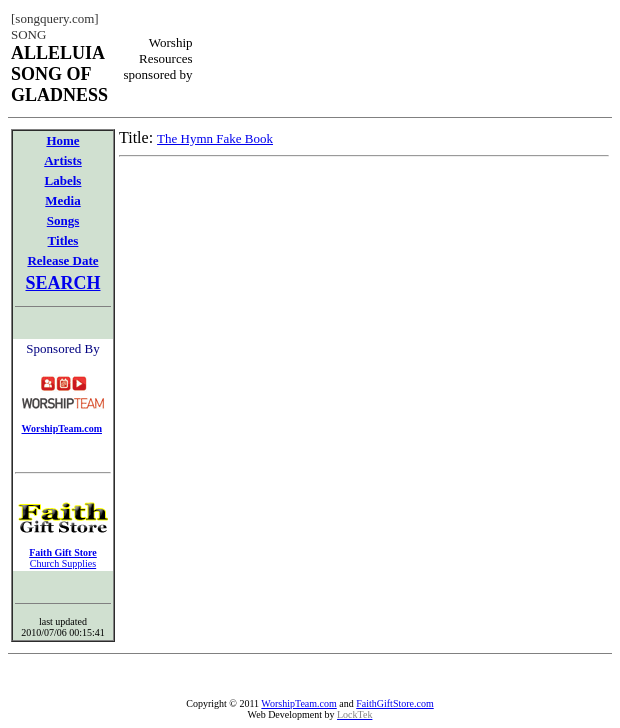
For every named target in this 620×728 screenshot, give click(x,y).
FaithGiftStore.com (395, 703)
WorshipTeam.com (298, 703)
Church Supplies (63, 563)
